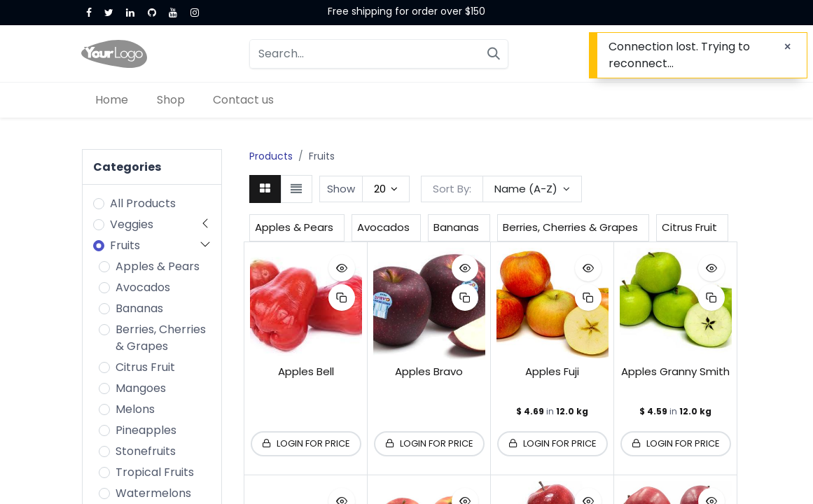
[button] (532, 189)
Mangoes (141, 388)
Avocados (143, 287)
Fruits (125, 245)
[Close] (787, 47)
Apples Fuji (552, 371)
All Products (143, 203)
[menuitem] (112, 100)
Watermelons (153, 493)
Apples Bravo (429, 371)
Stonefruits (146, 451)
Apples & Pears (158, 266)
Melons (135, 409)
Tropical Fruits (155, 472)
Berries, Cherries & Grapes (161, 338)
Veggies (132, 224)
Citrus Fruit (145, 367)
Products (271, 156)
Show (341, 189)
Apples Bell (306, 371)
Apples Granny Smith (675, 371)
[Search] (494, 54)
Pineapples (146, 430)
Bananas (139, 308)
